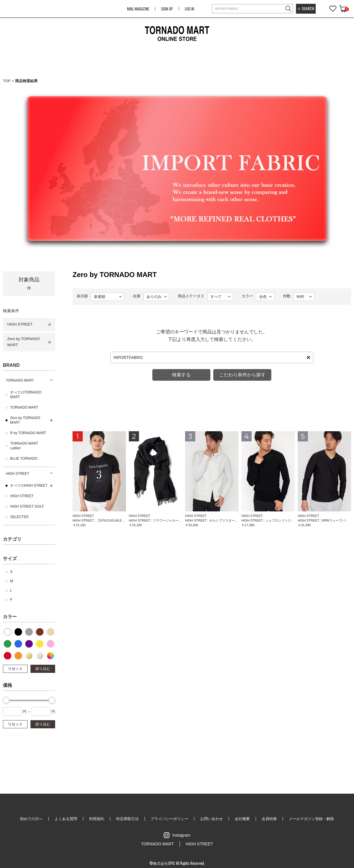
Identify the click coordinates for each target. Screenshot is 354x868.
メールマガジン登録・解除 (311, 819)
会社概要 (242, 819)
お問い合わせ (212, 819)
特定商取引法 (127, 819)
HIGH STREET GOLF (27, 506)
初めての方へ (31, 819)
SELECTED (19, 517)
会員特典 (269, 819)
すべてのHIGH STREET (29, 486)
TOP (7, 81)
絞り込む (43, 669)
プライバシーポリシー (169, 819)
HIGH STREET (20, 324)
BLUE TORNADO (24, 459)
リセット (15, 669)
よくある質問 (66, 819)
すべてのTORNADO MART (26, 395)
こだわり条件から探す (242, 375)
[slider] (6, 700)
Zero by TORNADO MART (24, 342)
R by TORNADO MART (28, 433)
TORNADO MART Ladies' (24, 446)
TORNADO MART (20, 380)
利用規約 (97, 819)
